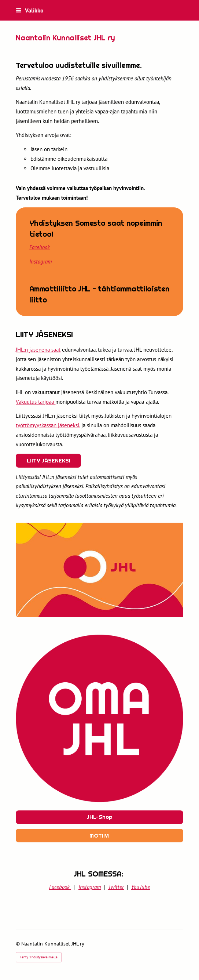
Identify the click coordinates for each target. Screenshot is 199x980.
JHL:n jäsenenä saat (38, 350)
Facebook (40, 247)
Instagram (41, 262)
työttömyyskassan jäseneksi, (48, 425)
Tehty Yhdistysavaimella (39, 957)
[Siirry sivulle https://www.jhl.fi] (99, 720)
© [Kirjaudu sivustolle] (19, 944)
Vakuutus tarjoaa (36, 402)
